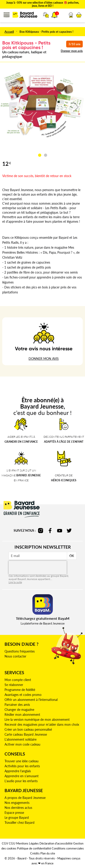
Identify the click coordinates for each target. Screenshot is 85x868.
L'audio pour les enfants (21, 781)
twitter (69, 531)
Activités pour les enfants (22, 766)
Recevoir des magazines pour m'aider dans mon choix (42, 724)
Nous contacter (15, 656)
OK (72, 556)
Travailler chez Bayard (19, 822)
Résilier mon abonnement (22, 715)
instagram (41, 531)
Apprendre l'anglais (18, 771)
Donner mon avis (72, 51)
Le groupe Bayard (17, 818)
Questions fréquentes (20, 651)
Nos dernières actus (18, 808)
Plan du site (48, 853)
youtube (60, 531)
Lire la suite (15, 582)
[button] (71, 15)
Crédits (35, 853)
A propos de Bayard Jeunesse (25, 798)
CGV (5, 843)
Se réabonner (14, 685)
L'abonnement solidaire (21, 739)
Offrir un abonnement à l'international (31, 700)
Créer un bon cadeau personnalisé (28, 729)
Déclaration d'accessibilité (56, 843)
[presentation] (38, 568)
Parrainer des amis (17, 705)
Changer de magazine (19, 710)
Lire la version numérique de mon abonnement (37, 719)
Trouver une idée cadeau (22, 761)
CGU (12, 843)
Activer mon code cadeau (22, 744)
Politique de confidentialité (34, 848)
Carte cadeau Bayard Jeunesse (26, 734)
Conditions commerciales (68, 848)
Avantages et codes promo (23, 695)
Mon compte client (18, 680)
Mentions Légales (27, 843)
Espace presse (14, 813)
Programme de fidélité (20, 690)
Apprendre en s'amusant (22, 776)
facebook (50, 531)
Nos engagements (17, 803)
